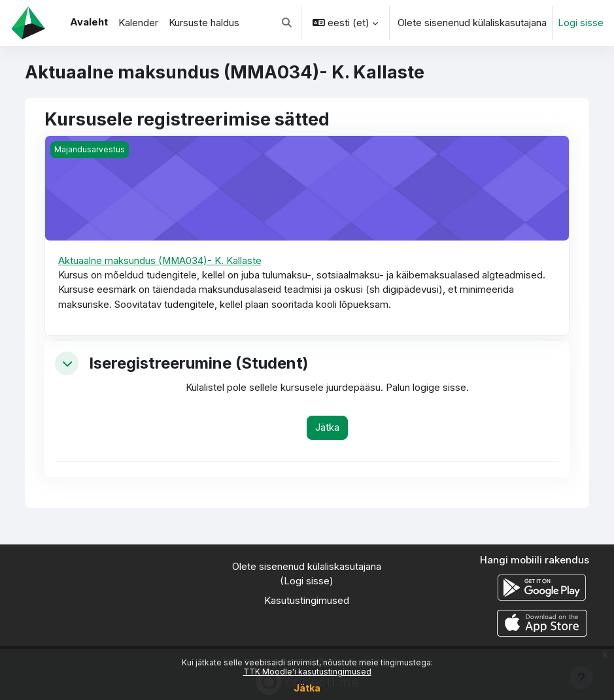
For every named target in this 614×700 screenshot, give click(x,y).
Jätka (307, 688)
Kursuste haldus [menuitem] (204, 23)
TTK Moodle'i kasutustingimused (307, 672)
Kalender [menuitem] (138, 23)
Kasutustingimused (307, 601)
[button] (287, 23)
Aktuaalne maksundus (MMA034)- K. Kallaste (160, 261)
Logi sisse (581, 23)
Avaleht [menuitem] (89, 22)
